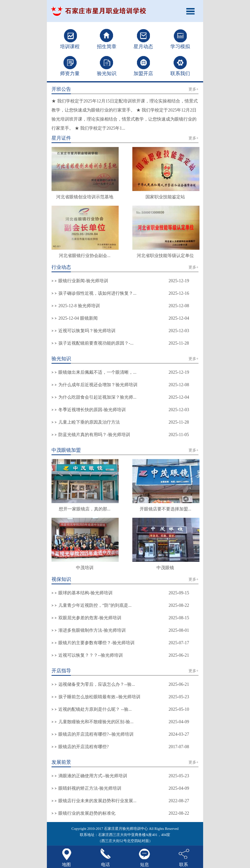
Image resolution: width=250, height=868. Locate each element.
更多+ (193, 89)
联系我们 (180, 73)
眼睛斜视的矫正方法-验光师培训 (90, 788)
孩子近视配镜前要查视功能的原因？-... (96, 343)
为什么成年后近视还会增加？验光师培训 (98, 385)
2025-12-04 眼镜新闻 (78, 318)
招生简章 (107, 46)
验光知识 (107, 73)
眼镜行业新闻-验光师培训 (83, 281)
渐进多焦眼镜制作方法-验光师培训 (92, 630)
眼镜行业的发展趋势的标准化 (87, 813)
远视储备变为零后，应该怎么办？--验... (97, 684)
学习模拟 (180, 46)
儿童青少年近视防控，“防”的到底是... (95, 605)
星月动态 (143, 46)
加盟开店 (143, 73)
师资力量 (70, 73)
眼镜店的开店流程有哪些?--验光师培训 (96, 734)
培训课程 (70, 46)
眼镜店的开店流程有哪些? (83, 747)
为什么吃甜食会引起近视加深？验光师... (97, 397)
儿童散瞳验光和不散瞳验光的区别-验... (96, 722)
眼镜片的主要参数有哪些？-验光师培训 (96, 643)
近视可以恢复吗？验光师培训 (87, 331)
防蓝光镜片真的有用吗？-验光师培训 (94, 435)
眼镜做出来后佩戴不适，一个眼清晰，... (97, 372)
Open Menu (192, 11)
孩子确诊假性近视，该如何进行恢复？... (97, 293)
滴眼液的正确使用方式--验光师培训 (93, 776)
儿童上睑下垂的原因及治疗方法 (89, 422)
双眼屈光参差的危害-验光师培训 (90, 618)
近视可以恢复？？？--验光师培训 (91, 655)
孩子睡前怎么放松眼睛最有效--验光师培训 (99, 697)
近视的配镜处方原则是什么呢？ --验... (95, 709)
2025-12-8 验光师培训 (79, 306)
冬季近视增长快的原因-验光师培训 (92, 410)
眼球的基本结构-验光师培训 (85, 593)
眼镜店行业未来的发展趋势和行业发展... (97, 801)
